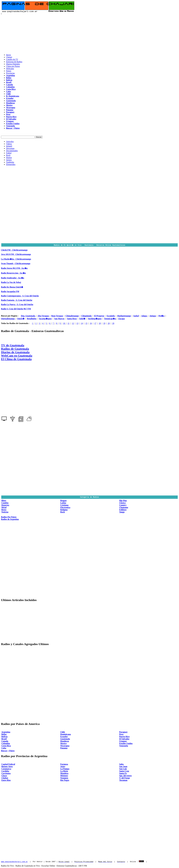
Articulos (10, 142)
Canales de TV (12, 59)
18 (100, 323)
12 (73, 323)
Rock (8, 155)
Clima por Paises (13, 66)
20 (109, 323)
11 (68, 323)
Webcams (10, 69)
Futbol (9, 153)
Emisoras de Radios (14, 62)
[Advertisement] (89, 34)
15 (86, 323)
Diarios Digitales (13, 64)
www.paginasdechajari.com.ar (14, 862)
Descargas (10, 148)
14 (82, 323)
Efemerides (11, 164)
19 (104, 323)
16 (91, 323)
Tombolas (10, 162)
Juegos (9, 160)
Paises (9, 71)
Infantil (9, 146)
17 (95, 323)
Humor (9, 158)
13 (77, 323)
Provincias (10, 73)
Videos (9, 144)
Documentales (12, 151)
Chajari (9, 57)
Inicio (8, 55)
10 (64, 323)
